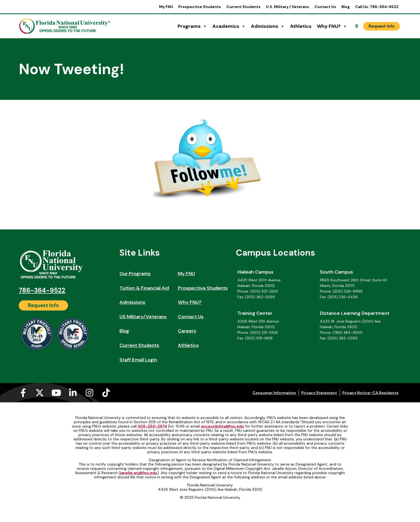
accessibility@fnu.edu (222, 426)
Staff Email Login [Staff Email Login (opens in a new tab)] (138, 360)
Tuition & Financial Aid (144, 288)
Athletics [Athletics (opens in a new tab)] (301, 26)
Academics (229, 26)
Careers (187, 331)
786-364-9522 (42, 290)
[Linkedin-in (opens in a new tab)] (73, 393)
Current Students (243, 7)
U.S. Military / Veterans (288, 7)
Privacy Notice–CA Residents (370, 393)
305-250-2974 (152, 426)
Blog (346, 7)
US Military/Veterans (143, 317)
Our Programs (135, 274)
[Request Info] (382, 26)
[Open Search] (357, 26)
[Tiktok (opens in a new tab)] (106, 393)
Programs (192, 26)
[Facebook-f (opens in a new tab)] (23, 393)
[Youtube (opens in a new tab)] (56, 393)
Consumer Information (274, 393)
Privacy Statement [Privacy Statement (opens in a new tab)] (319, 393)
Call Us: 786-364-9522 (377, 7)
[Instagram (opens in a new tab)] (89, 393)
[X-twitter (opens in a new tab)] (40, 393)
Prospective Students (200, 7)
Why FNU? (332, 26)
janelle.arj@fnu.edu (139, 473)
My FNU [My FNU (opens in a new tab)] (166, 7)
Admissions (268, 26)
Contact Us (325, 7)
